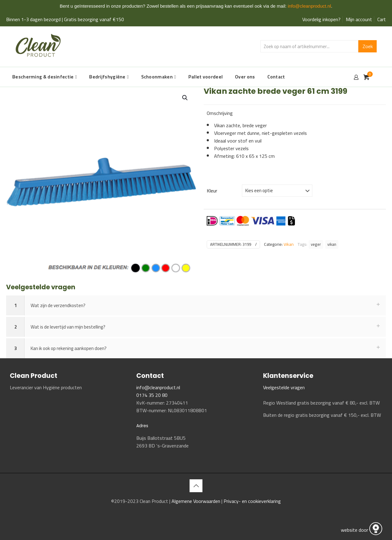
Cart (382, 19)
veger (316, 244)
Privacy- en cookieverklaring (252, 501)
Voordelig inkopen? (321, 19)
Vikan (289, 244)
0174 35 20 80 (152, 395)
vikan (332, 244)
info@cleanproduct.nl (309, 6)
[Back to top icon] (196, 486)
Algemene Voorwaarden (196, 501)
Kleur (212, 191)
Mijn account (359, 19)
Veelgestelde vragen (284, 387)
